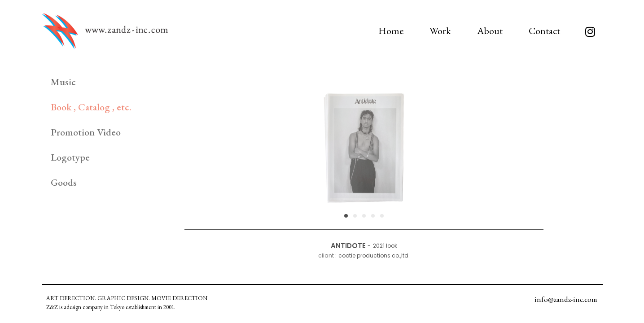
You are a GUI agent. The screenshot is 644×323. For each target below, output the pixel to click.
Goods (64, 182)
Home (391, 31)
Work (440, 31)
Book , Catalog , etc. (91, 107)
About (490, 31)
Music (63, 82)
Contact (544, 31)
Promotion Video (86, 132)
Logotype (70, 157)
